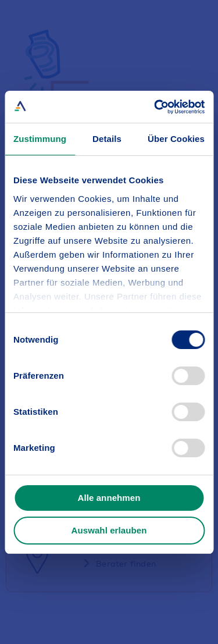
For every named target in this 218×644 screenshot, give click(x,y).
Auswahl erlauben (109, 530)
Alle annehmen (109, 498)
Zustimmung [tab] (40, 139)
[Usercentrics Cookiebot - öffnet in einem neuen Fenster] (155, 107)
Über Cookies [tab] (176, 139)
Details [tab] (107, 139)
